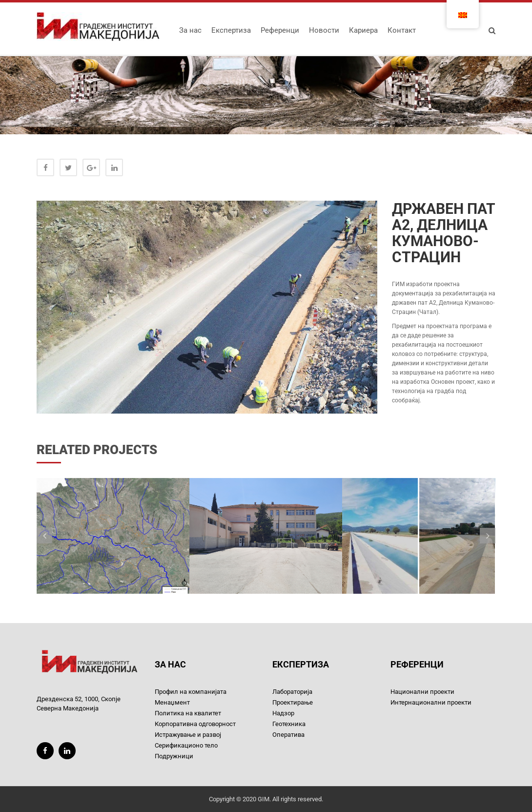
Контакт (402, 30)
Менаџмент (172, 702)
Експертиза (231, 30)
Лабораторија (292, 692)
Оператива (288, 735)
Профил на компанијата (191, 692)
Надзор (283, 713)
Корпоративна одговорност (195, 724)
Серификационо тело (186, 745)
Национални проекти (422, 692)
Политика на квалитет (188, 713)
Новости (324, 30)
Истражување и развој (188, 735)
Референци (280, 30)
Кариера (363, 30)
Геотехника (289, 724)
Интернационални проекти (431, 702)
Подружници (174, 756)
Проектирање (293, 702)
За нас (190, 30)
